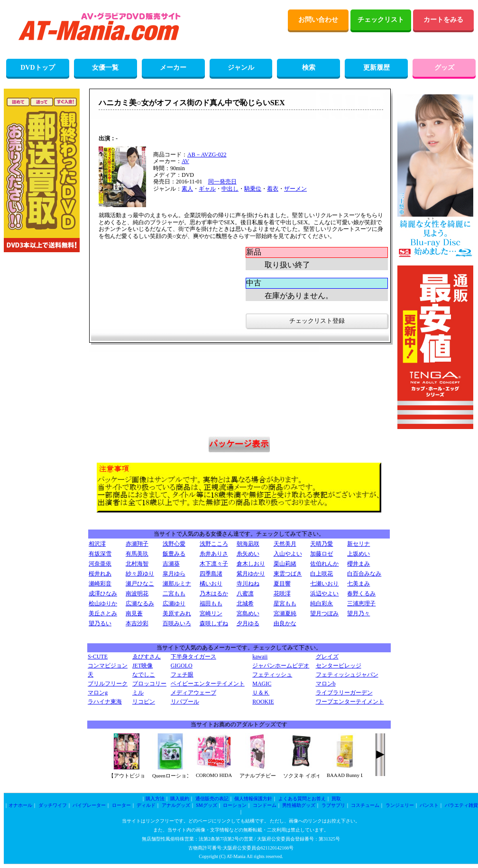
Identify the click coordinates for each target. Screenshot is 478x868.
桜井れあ (100, 574)
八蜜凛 (245, 594)
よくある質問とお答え (302, 799)
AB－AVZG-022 (207, 155)
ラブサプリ (333, 805)
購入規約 (180, 799)
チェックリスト (381, 20)
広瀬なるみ (140, 603)
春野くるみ (361, 594)
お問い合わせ (318, 20)
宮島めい (248, 613)
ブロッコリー (149, 684)
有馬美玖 (137, 554)
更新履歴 (377, 68)
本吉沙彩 (137, 623)
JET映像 (142, 666)
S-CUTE (98, 657)
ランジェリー (400, 805)
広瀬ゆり (174, 603)
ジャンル (241, 68)
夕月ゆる (248, 623)
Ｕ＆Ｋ (261, 693)
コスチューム (365, 805)
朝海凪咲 (248, 544)
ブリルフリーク (108, 684)
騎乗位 (253, 189)
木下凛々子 (214, 564)
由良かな (285, 623)
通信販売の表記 (212, 799)
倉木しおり (251, 564)
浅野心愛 (174, 544)
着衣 (273, 189)
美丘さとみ (103, 613)
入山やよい (288, 554)
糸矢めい (248, 554)
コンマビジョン (108, 666)
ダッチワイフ (53, 805)
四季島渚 (211, 574)
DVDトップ (37, 68)
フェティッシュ (272, 675)
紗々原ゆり (140, 574)
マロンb (326, 684)
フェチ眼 (182, 675)
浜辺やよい (324, 594)
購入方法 (155, 799)
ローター (121, 805)
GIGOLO (182, 666)
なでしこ (144, 675)
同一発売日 (222, 182)
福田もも (211, 603)
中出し (230, 189)
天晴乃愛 (322, 544)
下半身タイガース (193, 657)
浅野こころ (214, 544)
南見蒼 (134, 613)
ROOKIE (263, 702)
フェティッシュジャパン (347, 675)
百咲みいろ (177, 623)
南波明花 (137, 594)
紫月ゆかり (251, 574)
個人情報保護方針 (253, 799)
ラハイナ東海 (105, 702)
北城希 (245, 603)
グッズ (444, 68)
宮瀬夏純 (285, 613)
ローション (235, 805)
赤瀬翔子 (137, 544)
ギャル (207, 189)
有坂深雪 (100, 554)
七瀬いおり (324, 584)
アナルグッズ (176, 805)
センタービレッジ (339, 666)
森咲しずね (214, 623)
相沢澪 (97, 544)
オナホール (20, 805)
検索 (309, 68)
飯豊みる (174, 554)
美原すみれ (177, 613)
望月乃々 (358, 613)
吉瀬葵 (171, 564)
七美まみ (358, 584)
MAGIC (262, 684)
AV (185, 161)
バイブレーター (89, 805)
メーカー (173, 68)
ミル (138, 693)
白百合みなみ (364, 574)
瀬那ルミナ (177, 584)
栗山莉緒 (285, 564)
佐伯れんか (324, 564)
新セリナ (358, 544)
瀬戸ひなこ (140, 584)
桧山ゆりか (103, 603)
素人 (187, 189)
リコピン (144, 702)
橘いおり (211, 584)
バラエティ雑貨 (461, 805)
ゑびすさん (147, 657)
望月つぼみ (324, 613)
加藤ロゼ (322, 554)
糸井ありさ (214, 554)
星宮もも (285, 603)
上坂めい (358, 554)
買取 (336, 799)
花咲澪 (282, 594)
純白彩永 (322, 603)
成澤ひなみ (103, 594)
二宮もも (174, 594)
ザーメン (295, 189)
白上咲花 (322, 574)
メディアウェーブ (193, 693)
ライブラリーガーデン (344, 693)
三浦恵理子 (361, 603)
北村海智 (137, 564)
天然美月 (285, 544)
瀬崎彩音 (100, 584)
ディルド (146, 805)
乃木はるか (214, 594)
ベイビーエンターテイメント (208, 684)
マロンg (98, 693)
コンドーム (265, 805)
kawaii (260, 657)
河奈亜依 (100, 564)
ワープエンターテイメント (350, 702)
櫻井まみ (358, 564)
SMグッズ (206, 805)
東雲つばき (288, 574)
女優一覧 (105, 68)
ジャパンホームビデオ (281, 666)
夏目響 (282, 584)
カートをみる (443, 20)
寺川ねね (248, 584)
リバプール (185, 702)
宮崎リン (211, 613)
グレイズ (327, 657)
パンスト (429, 805)
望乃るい (100, 623)
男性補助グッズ (299, 805)
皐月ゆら (174, 574)
